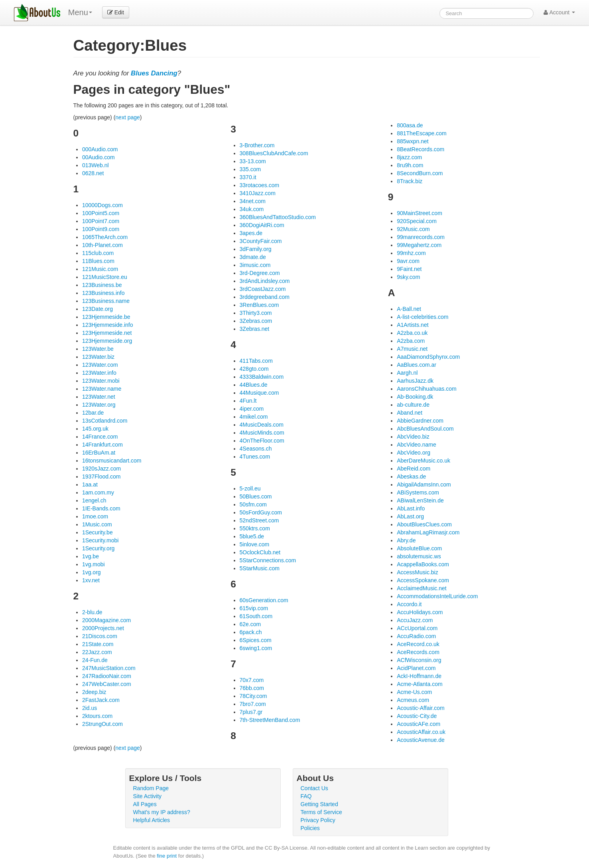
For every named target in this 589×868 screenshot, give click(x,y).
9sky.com (408, 277)
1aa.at (90, 484)
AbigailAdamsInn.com (424, 484)
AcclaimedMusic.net (422, 588)
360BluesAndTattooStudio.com (278, 217)
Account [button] (559, 12)
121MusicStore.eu (105, 277)
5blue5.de (252, 536)
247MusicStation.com (109, 668)
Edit (116, 12)
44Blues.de (254, 385)
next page (128, 117)
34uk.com (252, 209)
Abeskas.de (411, 477)
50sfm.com (253, 504)
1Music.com (97, 524)
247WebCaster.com (107, 684)
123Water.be (98, 349)
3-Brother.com (257, 145)
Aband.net (410, 413)
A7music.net (412, 349)
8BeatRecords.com (421, 149)
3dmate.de (253, 257)
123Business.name (106, 301)
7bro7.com (253, 704)
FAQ (306, 796)
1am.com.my (98, 492)
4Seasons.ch (256, 449)
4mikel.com (254, 417)
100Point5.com (101, 213)
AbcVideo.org (414, 453)
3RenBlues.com (259, 305)
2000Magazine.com (106, 620)
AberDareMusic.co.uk (424, 461)
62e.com (250, 624)
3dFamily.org (256, 249)
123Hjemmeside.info (108, 325)
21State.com (98, 644)
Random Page (151, 788)
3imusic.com (255, 265)
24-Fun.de (95, 660)
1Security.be (98, 532)
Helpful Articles (152, 820)
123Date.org (98, 309)
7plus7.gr (251, 712)
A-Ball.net (409, 309)
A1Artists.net (413, 325)
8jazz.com (409, 157)
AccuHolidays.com (420, 612)
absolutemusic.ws (419, 556)
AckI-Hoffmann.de (419, 676)
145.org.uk (95, 429)
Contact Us (314, 788)
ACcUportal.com (417, 628)
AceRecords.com (418, 652)
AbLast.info (411, 508)
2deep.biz (94, 692)
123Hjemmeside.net (107, 333)
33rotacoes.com (260, 185)
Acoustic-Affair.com (421, 708)
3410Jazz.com (258, 193)
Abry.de (406, 540)
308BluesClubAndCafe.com (274, 153)
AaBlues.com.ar (417, 365)
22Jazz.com (97, 652)
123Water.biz (98, 357)
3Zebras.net (255, 329)
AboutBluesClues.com (424, 524)
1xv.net (91, 580)
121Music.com (100, 269)
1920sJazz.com (101, 469)
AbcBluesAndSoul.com (425, 429)
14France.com (100, 437)
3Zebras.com (256, 321)
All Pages (145, 804)
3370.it (248, 177)
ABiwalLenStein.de (420, 500)
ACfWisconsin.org (419, 660)
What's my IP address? (162, 812)
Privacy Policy (318, 820)
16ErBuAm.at (99, 453)
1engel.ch (94, 500)
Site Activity (148, 796)
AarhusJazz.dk (415, 381)
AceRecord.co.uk (418, 644)
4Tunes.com (255, 457)
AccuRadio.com (416, 636)
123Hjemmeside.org (107, 341)
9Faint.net (409, 269)
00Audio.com (98, 157)
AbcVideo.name (417, 445)
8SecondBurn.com (420, 173)
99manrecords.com (421, 237)
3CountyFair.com (261, 241)
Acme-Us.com (414, 692)
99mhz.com (411, 253)
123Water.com (100, 365)
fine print (167, 856)
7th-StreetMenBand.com (270, 720)
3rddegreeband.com (265, 297)
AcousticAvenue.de (421, 740)
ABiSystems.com (418, 492)
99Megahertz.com (419, 245)
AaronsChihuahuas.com (426, 389)
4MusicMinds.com (262, 433)
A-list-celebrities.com (423, 317)
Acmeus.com (413, 700)
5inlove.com (255, 544)
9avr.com (408, 261)
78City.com (253, 696)
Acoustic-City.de (417, 716)
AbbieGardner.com (420, 421)
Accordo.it (409, 604)
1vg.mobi (94, 564)
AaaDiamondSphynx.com (428, 357)
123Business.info (103, 293)
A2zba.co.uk (412, 333)
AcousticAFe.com (419, 724)
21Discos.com (100, 636)
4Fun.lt (248, 401)
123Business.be (102, 285)
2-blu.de (92, 612)
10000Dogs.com (102, 205)
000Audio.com (100, 149)
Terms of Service (321, 812)
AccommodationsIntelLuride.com (437, 596)
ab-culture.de (413, 405)
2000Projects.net (103, 628)
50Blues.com (256, 496)
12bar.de (93, 413)
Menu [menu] (80, 12)
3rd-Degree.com (260, 273)
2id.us (90, 708)
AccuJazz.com (415, 620)
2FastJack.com (101, 700)
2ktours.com (97, 716)
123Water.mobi (101, 381)
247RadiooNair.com (107, 676)
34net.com (253, 201)
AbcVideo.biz (413, 437)
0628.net (93, 173)
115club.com (98, 253)
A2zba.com (411, 341)
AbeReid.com (414, 469)
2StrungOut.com (102, 724)
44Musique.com (259, 393)
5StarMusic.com (260, 568)
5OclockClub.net (260, 552)
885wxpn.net (413, 141)
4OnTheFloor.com (262, 441)
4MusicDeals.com (262, 425)
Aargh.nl (407, 373)
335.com (250, 169)
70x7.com (252, 680)
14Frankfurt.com (102, 445)
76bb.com (252, 688)
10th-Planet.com (102, 245)
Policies (310, 828)
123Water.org (99, 405)
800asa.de (410, 125)
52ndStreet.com (259, 520)
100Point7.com (101, 221)
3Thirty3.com (256, 313)
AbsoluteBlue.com (419, 548)
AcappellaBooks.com (423, 564)
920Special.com (417, 221)
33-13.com (253, 161)
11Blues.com (98, 261)
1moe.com (95, 516)
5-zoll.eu (250, 488)
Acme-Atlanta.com (420, 684)
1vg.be (91, 556)
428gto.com (254, 369)
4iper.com (252, 409)
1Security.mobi (100, 540)
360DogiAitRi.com (262, 225)
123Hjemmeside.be (106, 317)
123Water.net (99, 397)
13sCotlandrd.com (105, 421)
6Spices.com (256, 640)
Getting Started (319, 804)
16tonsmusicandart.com (112, 461)
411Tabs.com (256, 361)
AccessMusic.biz (417, 572)
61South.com (256, 616)
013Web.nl (96, 165)
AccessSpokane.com (423, 580)
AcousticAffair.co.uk (421, 732)
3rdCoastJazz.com (263, 289)
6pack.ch (251, 632)
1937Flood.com (101, 477)
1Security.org (98, 548)
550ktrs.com (255, 528)
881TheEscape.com (422, 133)
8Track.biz (410, 181)
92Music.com (413, 229)
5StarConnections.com (268, 560)
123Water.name (102, 389)
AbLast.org (410, 516)
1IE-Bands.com (101, 508)
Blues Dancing (154, 73)
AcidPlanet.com (416, 668)
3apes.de (251, 233)
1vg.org (92, 572)
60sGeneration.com (264, 600)
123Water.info (99, 373)
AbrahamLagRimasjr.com (428, 532)
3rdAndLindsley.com (265, 281)
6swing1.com (256, 648)
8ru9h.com (410, 165)
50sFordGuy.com (261, 512)
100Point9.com (101, 229)
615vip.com (254, 608)
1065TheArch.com (105, 237)
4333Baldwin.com (262, 377)
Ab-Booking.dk (415, 397)
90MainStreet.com (420, 213)
